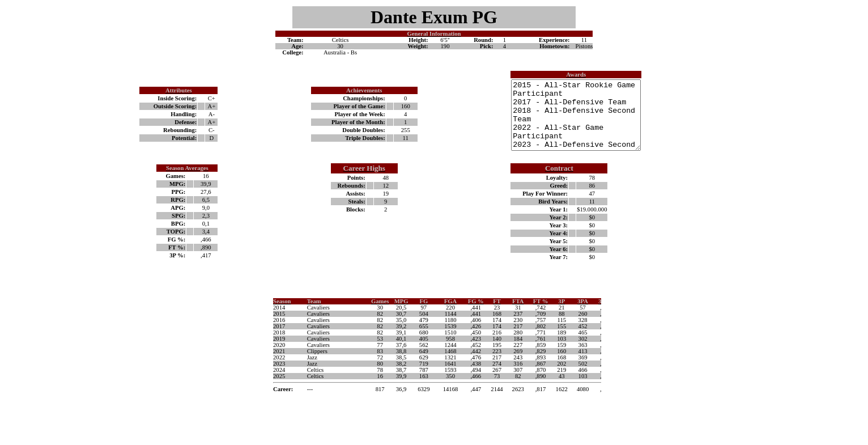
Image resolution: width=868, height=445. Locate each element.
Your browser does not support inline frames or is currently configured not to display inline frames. (434, 368)
